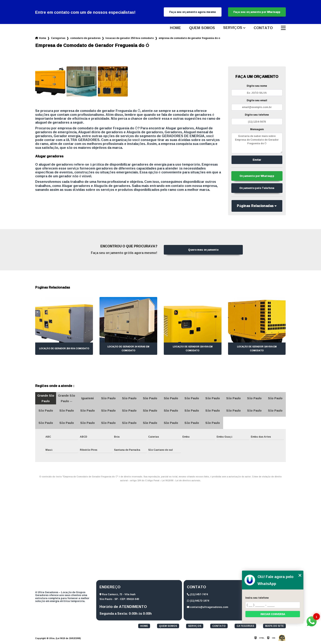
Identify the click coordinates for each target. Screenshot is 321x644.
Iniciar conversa (273, 614)
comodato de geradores (85, 39)
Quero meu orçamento (203, 251)
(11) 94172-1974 (198, 602)
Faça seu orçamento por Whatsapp (257, 12)
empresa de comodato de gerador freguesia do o (189, 39)
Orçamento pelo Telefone (257, 189)
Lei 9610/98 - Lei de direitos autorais (181, 482)
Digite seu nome (257, 86)
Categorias (58, 39)
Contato (263, 28)
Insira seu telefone (257, 598)
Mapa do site (274, 627)
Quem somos (202, 28)
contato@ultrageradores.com (207, 608)
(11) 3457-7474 (197, 596)
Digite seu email (257, 101)
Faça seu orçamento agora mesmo (193, 12)
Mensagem (257, 130)
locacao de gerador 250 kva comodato (130, 39)
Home (175, 28)
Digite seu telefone (257, 115)
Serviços (233, 28)
